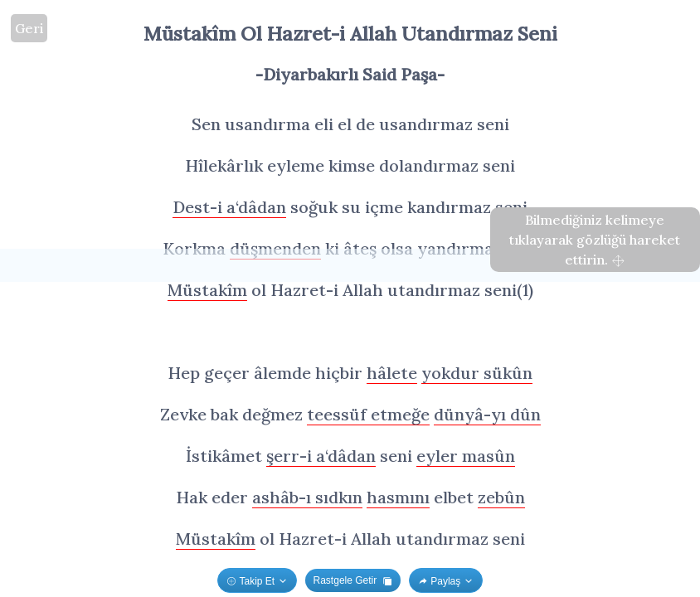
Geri (29, 28)
